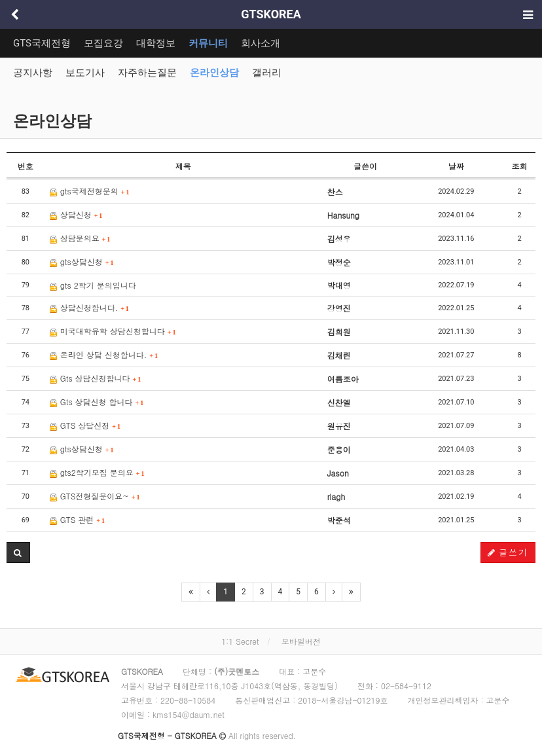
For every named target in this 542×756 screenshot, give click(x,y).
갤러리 (267, 73)
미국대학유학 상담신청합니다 (113, 331)
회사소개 (261, 43)
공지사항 (33, 73)
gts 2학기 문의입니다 (93, 285)
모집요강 (103, 43)
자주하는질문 (147, 73)
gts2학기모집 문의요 (97, 472)
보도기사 (85, 73)
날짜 (456, 166)
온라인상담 (214, 73)
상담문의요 (80, 238)
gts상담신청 (82, 261)
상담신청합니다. (89, 307)
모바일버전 (301, 641)
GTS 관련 (77, 519)
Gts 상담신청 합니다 (97, 402)
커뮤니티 (208, 43)
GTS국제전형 (42, 43)
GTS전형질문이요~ (95, 496)
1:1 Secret (240, 641)
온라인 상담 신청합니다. (104, 354)
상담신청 (76, 214)
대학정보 (156, 43)
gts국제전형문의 (90, 191)
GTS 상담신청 (85, 425)
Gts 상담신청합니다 (96, 378)
